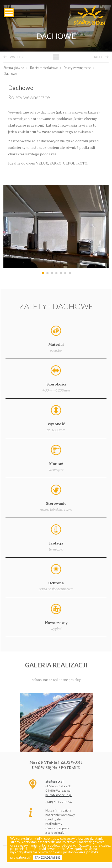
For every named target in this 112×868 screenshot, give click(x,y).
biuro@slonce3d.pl (58, 795)
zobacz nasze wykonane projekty (56, 680)
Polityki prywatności (50, 849)
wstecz (17, 57)
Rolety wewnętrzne (29, 97)
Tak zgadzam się (47, 857)
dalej (97, 57)
